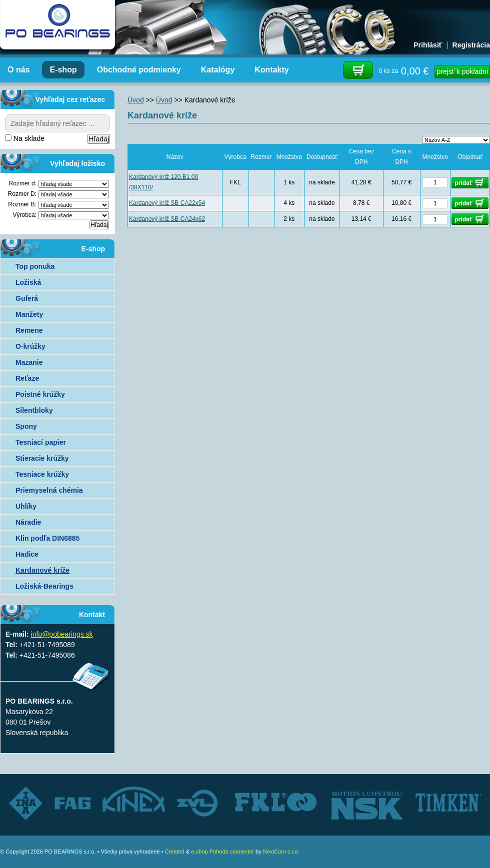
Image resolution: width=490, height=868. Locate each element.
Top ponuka (35, 266)
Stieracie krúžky (42, 458)
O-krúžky (30, 346)
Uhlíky (26, 506)
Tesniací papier (41, 442)
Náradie (28, 522)
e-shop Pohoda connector (222, 852)
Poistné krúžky (40, 394)
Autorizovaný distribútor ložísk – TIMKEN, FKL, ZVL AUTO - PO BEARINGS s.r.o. (57, 25)
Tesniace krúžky (42, 474)
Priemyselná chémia (49, 490)
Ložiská (28, 282)
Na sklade (25, 138)
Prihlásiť (428, 45)
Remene (29, 330)
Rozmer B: (22, 204)
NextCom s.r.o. (281, 852)
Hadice (27, 554)
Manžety (29, 314)
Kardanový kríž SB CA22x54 (167, 203)
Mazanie (29, 362)
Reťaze (27, 378)
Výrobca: (25, 215)
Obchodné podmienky (139, 70)
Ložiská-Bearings (44, 586)
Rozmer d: (23, 183)
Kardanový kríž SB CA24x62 (167, 219)
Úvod (136, 100)
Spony (26, 426)
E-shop (63, 70)
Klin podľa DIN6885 (47, 538)
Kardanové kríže (42, 570)
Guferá (27, 298)
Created (174, 852)
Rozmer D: (22, 194)
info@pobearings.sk (62, 634)
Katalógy (218, 70)
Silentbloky (34, 410)
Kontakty (271, 70)
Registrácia (471, 45)
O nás (18, 70)
